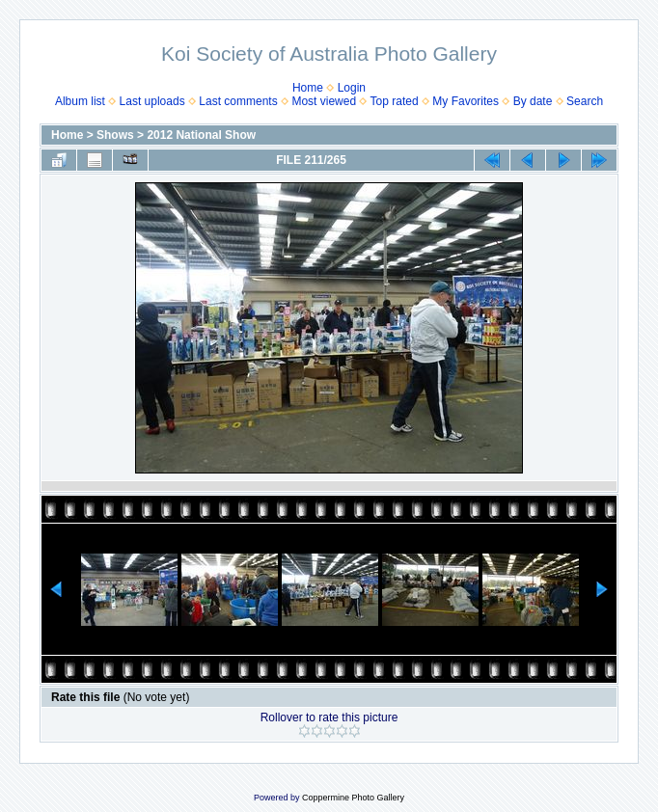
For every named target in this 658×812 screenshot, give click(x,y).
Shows (115, 135)
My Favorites (466, 101)
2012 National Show (201, 135)
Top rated (395, 101)
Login (352, 88)
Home (308, 88)
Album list (80, 101)
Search (585, 101)
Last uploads (152, 101)
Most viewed (324, 101)
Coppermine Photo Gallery (353, 798)
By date (533, 101)
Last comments (238, 101)
